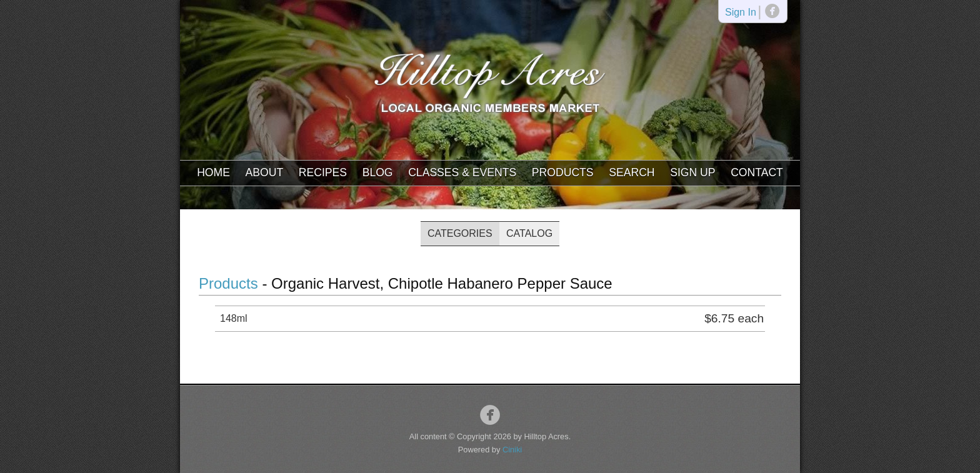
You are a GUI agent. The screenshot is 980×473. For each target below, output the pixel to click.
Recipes (323, 172)
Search (632, 172)
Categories (460, 233)
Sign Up (692, 172)
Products (563, 172)
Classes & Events (462, 172)
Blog (378, 172)
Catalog (529, 233)
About (265, 172)
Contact (757, 172)
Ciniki (512, 450)
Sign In (741, 13)
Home (213, 172)
